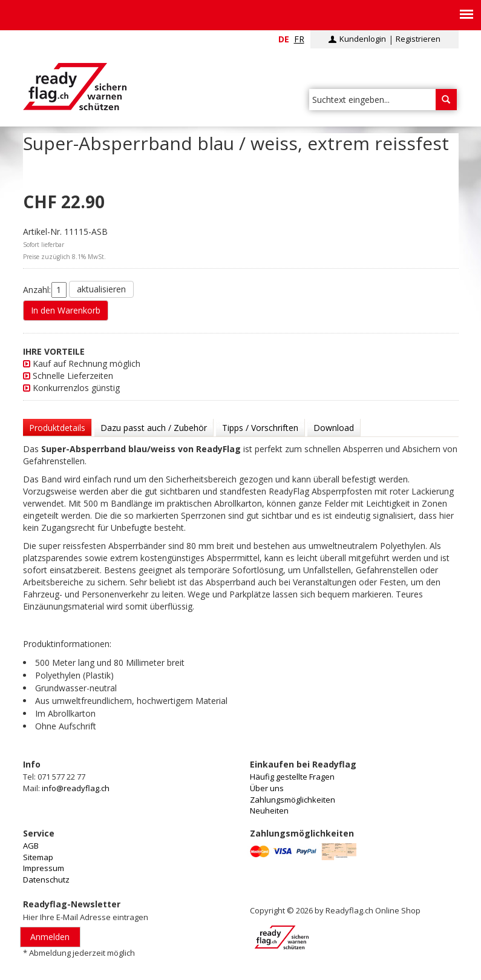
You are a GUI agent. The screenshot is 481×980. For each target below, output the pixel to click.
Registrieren (418, 39)
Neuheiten (269, 811)
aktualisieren (101, 289)
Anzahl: (37, 290)
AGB (31, 846)
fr (299, 39)
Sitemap (38, 857)
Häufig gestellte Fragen (292, 777)
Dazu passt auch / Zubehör (154, 428)
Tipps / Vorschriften (260, 428)
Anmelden (50, 937)
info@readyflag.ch (214, 39)
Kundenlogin (363, 39)
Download (334, 428)
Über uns (267, 788)
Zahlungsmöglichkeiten (293, 800)
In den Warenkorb (66, 310)
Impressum (44, 868)
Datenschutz (46, 880)
